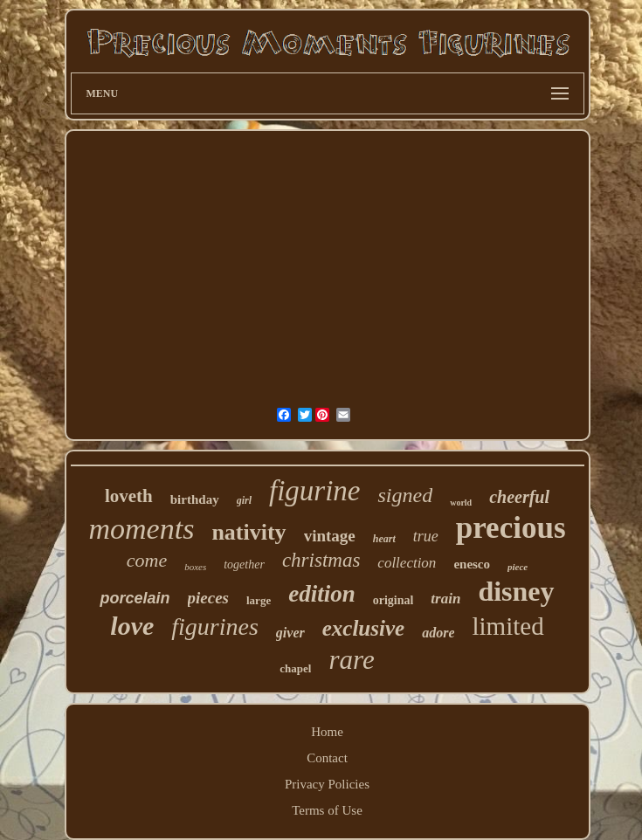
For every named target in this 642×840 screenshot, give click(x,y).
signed (405, 495)
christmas (321, 560)
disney (516, 591)
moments (142, 529)
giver (290, 633)
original (393, 600)
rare (351, 660)
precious (511, 528)
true (426, 536)
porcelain (135, 598)
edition (322, 594)
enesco (472, 564)
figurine (315, 491)
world (461, 503)
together (244, 565)
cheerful (519, 497)
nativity (249, 532)
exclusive (363, 628)
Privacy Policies (327, 784)
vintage (330, 536)
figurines (215, 627)
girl (244, 500)
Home (327, 732)
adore (438, 633)
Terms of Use (327, 810)
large (259, 600)
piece (518, 567)
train (445, 599)
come (147, 560)
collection (407, 563)
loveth (129, 496)
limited (507, 626)
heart (384, 539)
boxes (195, 567)
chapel (295, 668)
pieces (208, 598)
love (132, 626)
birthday (195, 499)
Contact (327, 758)
